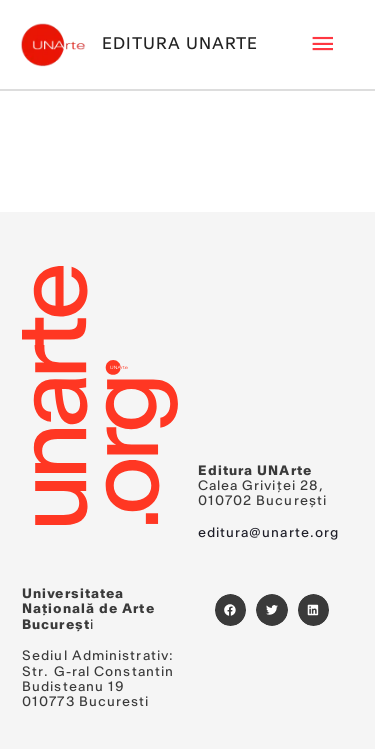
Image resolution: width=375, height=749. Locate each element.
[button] (231, 610)
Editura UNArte (180, 44)
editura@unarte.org (269, 533)
